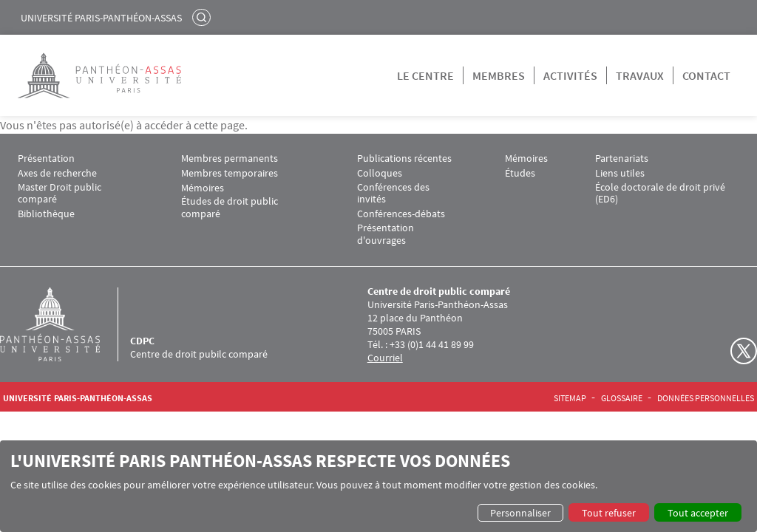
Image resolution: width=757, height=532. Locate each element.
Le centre (425, 75)
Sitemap (570, 398)
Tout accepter (698, 513)
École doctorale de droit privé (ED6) (660, 194)
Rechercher (203, 17)
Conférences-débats (401, 214)
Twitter (744, 351)
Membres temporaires (230, 173)
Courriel (385, 358)
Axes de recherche (57, 173)
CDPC (142, 341)
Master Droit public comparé (60, 194)
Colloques (380, 173)
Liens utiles (620, 173)
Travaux (640, 75)
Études (520, 173)
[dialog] (378, 486)
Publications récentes (404, 158)
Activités (570, 75)
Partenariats (622, 158)
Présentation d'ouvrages (386, 234)
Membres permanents (230, 158)
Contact (706, 75)
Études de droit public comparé (230, 208)
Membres (499, 75)
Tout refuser (609, 513)
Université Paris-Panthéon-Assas (101, 18)
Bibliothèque (46, 214)
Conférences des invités (393, 194)
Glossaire (622, 398)
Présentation (46, 158)
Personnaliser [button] (520, 513)
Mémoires (203, 188)
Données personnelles (706, 398)
